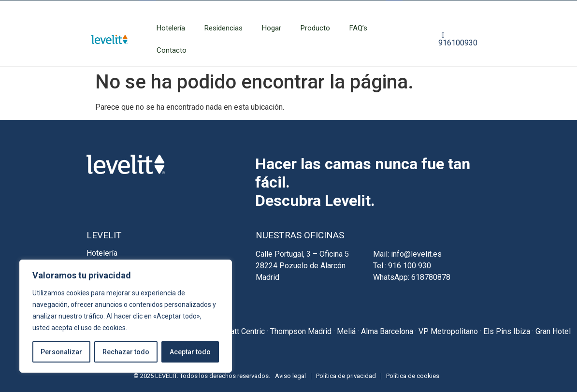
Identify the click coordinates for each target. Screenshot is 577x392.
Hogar (272, 28)
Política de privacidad (346, 376)
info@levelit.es (416, 254)
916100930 (458, 39)
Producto (315, 28)
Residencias (224, 28)
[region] (126, 316)
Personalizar (61, 352)
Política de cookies (413, 376)
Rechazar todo (126, 352)
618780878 (431, 277)
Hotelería (171, 28)
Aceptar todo (190, 352)
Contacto (172, 50)
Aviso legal (290, 376)
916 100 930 (410, 266)
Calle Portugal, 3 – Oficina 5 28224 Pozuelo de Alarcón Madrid (302, 266)
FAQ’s (358, 28)
